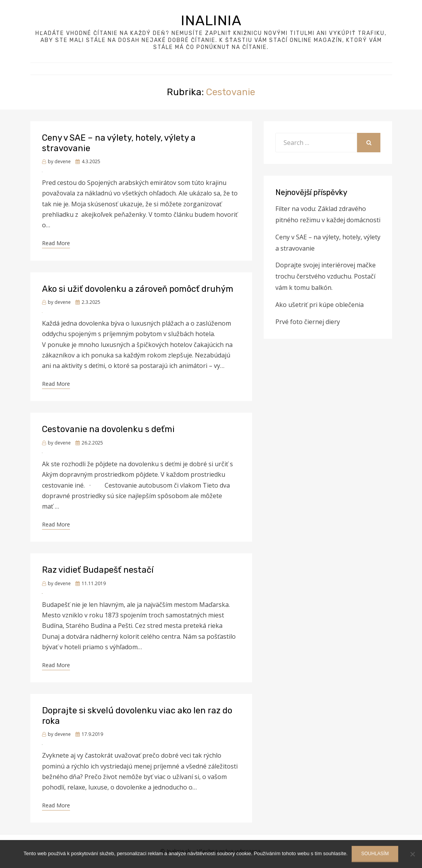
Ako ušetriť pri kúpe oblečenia (320, 305)
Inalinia (211, 20)
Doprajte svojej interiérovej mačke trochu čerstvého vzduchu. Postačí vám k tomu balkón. (326, 276)
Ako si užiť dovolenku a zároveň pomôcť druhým (138, 289)
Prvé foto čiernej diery (308, 322)
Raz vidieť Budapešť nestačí (98, 570)
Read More (56, 243)
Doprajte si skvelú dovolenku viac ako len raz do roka (137, 715)
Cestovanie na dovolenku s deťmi (108, 429)
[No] (412, 854)
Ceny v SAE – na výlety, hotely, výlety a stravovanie (119, 143)
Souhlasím (375, 854)
